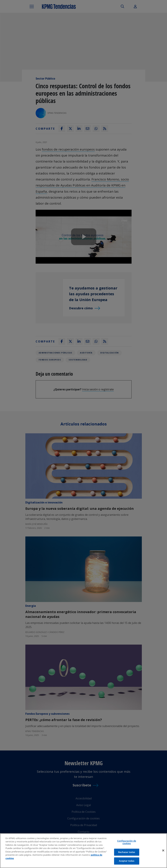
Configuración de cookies (127, 842)
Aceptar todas (127, 861)
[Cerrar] (163, 851)
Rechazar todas (127, 852)
